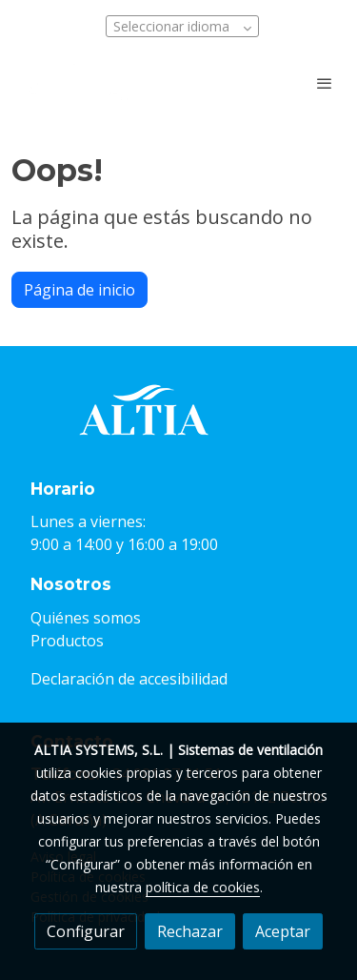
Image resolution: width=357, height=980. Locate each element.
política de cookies (203, 887)
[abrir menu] (325, 83)
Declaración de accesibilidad (129, 679)
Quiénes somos (86, 618)
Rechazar (190, 931)
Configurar (86, 931)
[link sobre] (178, 422)
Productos (67, 641)
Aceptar (283, 931)
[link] (76, 82)
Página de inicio (79, 290)
